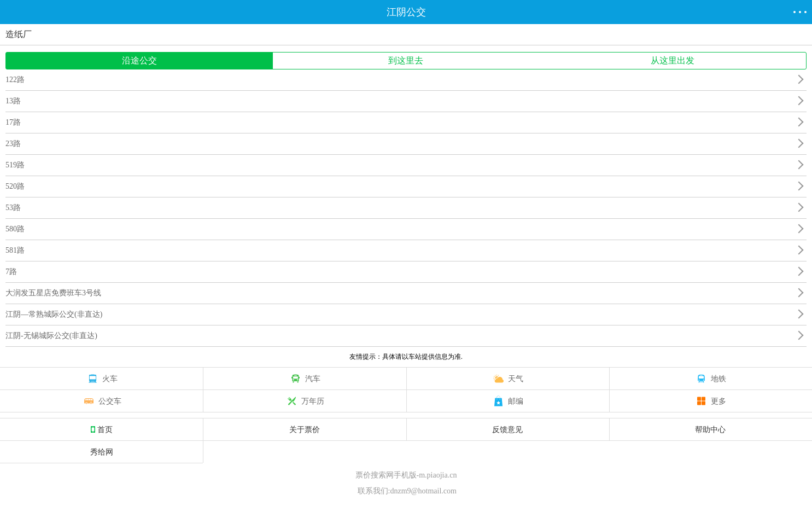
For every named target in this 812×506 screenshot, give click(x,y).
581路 (15, 250)
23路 (13, 144)
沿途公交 (139, 60)
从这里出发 (673, 60)
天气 (507, 379)
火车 (102, 379)
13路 (13, 101)
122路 (15, 80)
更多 (710, 401)
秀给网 (102, 452)
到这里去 (406, 60)
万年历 (305, 401)
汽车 (305, 379)
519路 (15, 165)
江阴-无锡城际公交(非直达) (51, 336)
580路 (15, 229)
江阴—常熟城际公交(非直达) (54, 314)
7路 (11, 272)
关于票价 (305, 429)
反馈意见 (507, 429)
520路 (15, 186)
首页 (102, 429)
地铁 (710, 379)
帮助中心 (710, 429)
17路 (13, 122)
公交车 (102, 401)
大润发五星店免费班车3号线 (53, 293)
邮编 (507, 401)
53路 (13, 208)
